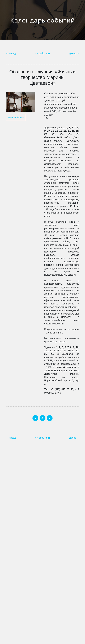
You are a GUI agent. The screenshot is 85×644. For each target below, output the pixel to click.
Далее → (74, 54)
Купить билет (16, 117)
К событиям (43, 54)
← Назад (11, 54)
